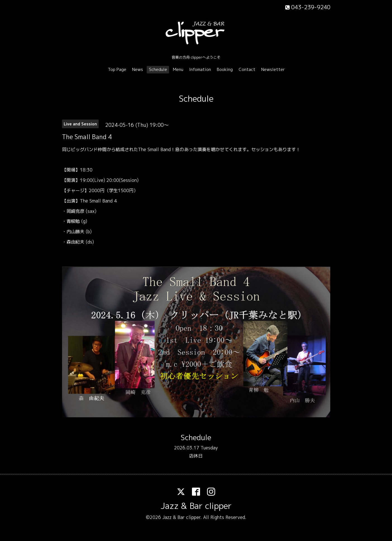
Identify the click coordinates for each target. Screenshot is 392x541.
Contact (247, 69)
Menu (178, 69)
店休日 (196, 456)
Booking (225, 69)
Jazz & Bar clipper (196, 506)
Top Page (117, 69)
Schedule (158, 69)
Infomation (200, 69)
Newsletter (273, 69)
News (138, 69)
